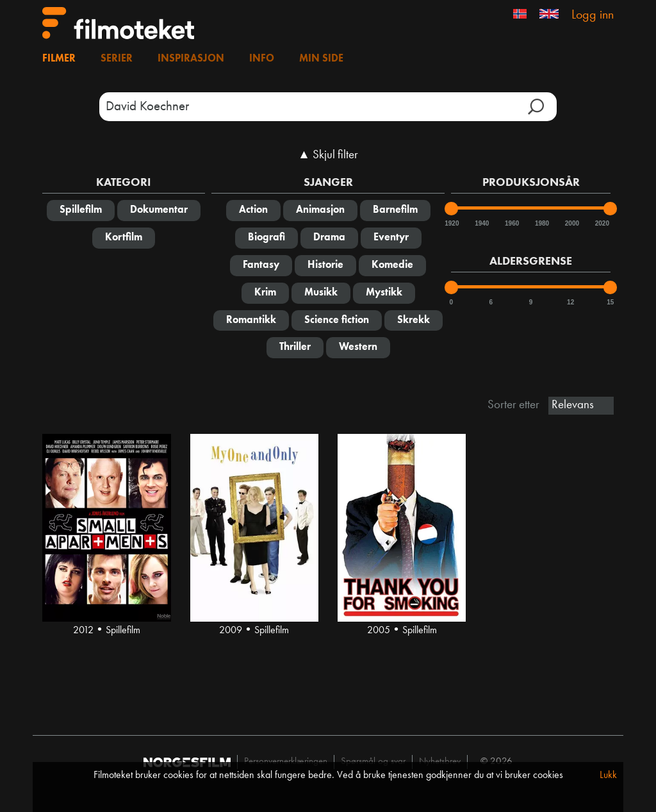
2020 (602, 223)
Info (262, 59)
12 (570, 302)
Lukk (608, 775)
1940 (481, 223)
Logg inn (593, 15)
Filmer (59, 59)
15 (610, 302)
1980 (541, 223)
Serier (117, 59)
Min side (321, 59)
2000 (571, 223)
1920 (451, 223)
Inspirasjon (191, 59)
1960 (511, 223)
